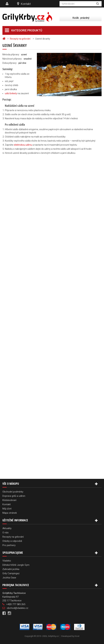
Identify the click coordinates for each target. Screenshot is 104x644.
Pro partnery (9, 545)
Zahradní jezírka (11, 569)
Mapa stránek (10, 513)
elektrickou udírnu (23, 145)
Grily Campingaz (11, 573)
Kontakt (26, 4)
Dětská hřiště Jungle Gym (16, 565)
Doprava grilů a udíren (14, 496)
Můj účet (7, 509)
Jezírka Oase (9, 578)
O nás (5, 533)
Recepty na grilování (13, 537)
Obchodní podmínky (13, 492)
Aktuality (7, 528)
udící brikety (11, 93)
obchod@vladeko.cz (18, 608)
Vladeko (7, 561)
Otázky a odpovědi (12, 541)
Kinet (77, 636)
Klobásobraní (9, 500)
